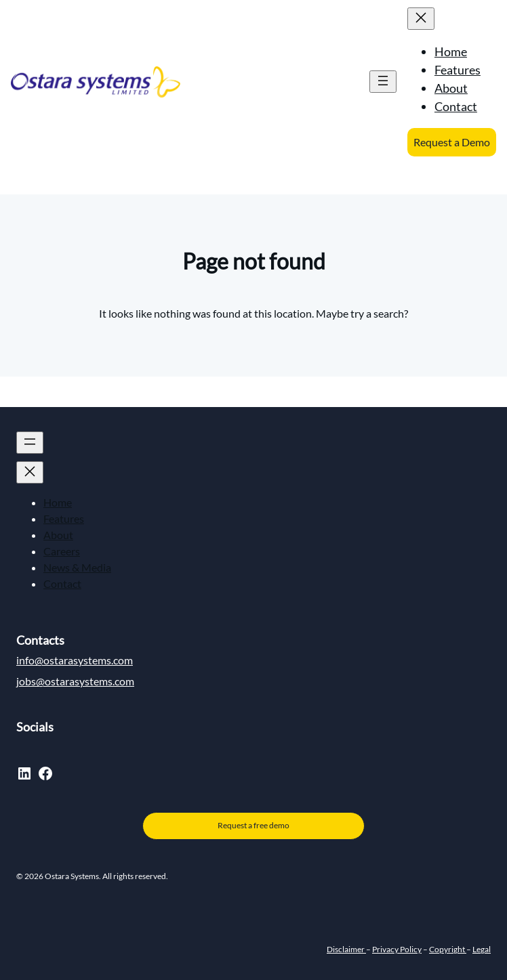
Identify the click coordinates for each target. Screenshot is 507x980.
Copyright (448, 949)
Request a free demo (254, 825)
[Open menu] (383, 82)
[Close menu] (421, 19)
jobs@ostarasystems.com (75, 681)
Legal (482, 949)
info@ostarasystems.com (75, 660)
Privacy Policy (397, 949)
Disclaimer (346, 949)
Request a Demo (452, 142)
